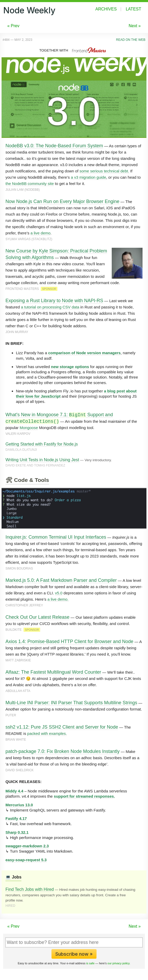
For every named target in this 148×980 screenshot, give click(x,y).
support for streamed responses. (84, 796)
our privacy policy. (119, 963)
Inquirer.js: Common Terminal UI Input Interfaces (56, 537)
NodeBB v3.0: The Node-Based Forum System (54, 146)
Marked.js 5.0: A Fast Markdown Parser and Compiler (61, 580)
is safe (90, 963)
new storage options (70, 367)
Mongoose (29, 428)
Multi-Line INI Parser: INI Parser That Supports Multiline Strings (71, 703)
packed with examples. (47, 733)
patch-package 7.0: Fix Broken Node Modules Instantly (63, 751)
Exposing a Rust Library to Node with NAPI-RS (54, 301)
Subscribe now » (74, 954)
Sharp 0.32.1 (17, 832)
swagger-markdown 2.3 (27, 846)
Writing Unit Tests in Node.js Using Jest (42, 460)
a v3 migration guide (88, 177)
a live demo (41, 233)
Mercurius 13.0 (19, 805)
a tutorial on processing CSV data (50, 307)
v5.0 (59, 593)
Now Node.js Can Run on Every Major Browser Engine (62, 201)
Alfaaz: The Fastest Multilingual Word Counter (53, 672)
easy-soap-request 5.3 (26, 860)
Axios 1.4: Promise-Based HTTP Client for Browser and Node (69, 641)
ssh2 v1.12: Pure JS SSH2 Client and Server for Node (62, 727)
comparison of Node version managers (84, 353)
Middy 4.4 (14, 791)
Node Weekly (29, 10)
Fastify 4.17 (16, 818)
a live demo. (58, 599)
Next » (135, 26)
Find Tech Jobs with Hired (30, 889)
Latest (134, 9)
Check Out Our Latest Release (37, 617)
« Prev (13, 26)
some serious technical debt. (104, 171)
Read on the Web (131, 40)
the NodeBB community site (30, 184)
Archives (106, 9)
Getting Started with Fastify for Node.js (42, 444)
